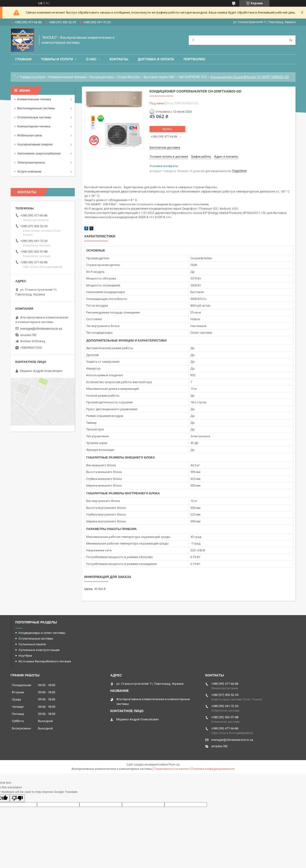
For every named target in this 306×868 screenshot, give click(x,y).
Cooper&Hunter (129, 77)
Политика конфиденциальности (213, 769)
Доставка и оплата (156, 59)
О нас (91, 59)
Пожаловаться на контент (172, 769)
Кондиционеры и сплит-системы (42, 633)
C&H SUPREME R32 (193, 77)
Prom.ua (174, 765)
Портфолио (194, 59)
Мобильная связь (30, 135)
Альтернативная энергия (35, 144)
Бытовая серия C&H (159, 77)
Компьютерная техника (34, 126)
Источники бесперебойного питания (45, 661)
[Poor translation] (17, 798)
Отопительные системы (34, 117)
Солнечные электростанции (39, 650)
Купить (167, 129)
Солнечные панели (32, 644)
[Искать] (291, 40)
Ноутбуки (25, 656)
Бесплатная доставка (165, 147)
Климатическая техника (67, 77)
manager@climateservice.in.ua (41, 329)
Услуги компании (29, 171)
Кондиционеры (102, 77)
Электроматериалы (31, 162)
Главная (24, 59)
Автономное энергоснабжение (39, 153)
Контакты (119, 59)
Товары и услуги (57, 59)
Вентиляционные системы (36, 108)
